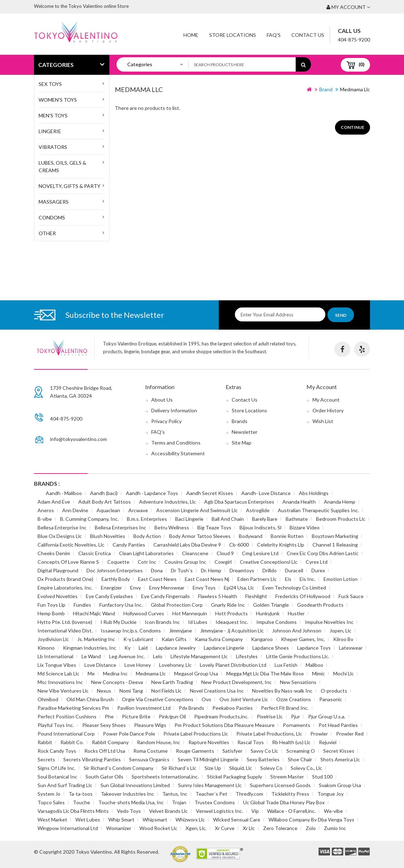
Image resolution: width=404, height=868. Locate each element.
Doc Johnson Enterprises (115, 570)
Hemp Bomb (51, 613)
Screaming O (301, 751)
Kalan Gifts (174, 639)
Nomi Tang (131, 691)
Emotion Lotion (341, 579)
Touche (82, 802)
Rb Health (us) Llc (291, 742)
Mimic (319, 673)
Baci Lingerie (189, 519)
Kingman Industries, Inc (90, 648)
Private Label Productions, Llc (269, 734)
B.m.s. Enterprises (147, 519)
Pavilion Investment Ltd (144, 708)
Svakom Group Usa (340, 785)
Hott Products (231, 613)
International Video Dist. (65, 631)
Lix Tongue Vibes (57, 665)
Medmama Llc (355, 89)
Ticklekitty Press (290, 794)
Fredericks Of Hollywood (303, 596)
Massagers (54, 202)
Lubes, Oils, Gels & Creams (62, 166)
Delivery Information (174, 410)
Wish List (323, 421)
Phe (109, 716)
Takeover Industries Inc (127, 794)
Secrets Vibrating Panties (92, 759)
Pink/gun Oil (172, 716)
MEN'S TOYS (53, 115)
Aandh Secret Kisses (210, 493)
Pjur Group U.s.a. (327, 716)
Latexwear (351, 648)
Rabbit (45, 742)
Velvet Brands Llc (168, 811)
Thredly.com (249, 794)
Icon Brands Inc (162, 622)
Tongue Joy (331, 794)
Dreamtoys (242, 570)
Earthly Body (116, 579)
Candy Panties (129, 545)
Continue (353, 127)
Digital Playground (58, 570)
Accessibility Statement (178, 453)
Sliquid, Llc (241, 768)
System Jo (49, 794)
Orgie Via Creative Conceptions (158, 699)
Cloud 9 (225, 553)
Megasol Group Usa (196, 673)
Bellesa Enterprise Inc (62, 527)
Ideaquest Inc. (232, 622)
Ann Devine (75, 510)
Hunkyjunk (268, 613)
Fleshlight (256, 596)
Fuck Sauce (351, 596)
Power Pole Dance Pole (129, 734)
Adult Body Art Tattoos (105, 502)
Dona (157, 570)
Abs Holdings (314, 493)
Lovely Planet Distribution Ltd (233, 665)
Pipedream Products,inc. (221, 716)
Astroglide (258, 510)
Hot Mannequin (190, 613)
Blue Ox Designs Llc (60, 536)
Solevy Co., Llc (306, 768)
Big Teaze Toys (214, 527)
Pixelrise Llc (270, 716)
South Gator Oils (104, 777)
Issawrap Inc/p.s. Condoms (131, 631)
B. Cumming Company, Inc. (89, 519)
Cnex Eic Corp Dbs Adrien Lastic (323, 553)
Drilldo (270, 570)
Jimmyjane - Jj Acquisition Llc (232, 631)
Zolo (311, 828)
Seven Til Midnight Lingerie (208, 759)
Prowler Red (350, 734)
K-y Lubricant (138, 639)
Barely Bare (265, 519)
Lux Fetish (286, 665)
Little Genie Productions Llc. (298, 656)
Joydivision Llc (53, 639)
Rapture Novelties (209, 742)
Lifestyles (247, 656)
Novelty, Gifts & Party (70, 186)
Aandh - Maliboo (64, 493)
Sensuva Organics (149, 759)
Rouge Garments (195, 751)
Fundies (82, 605)
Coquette (118, 562)
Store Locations (233, 35)
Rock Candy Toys (57, 751)
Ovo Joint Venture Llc (244, 699)
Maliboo (314, 665)
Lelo (158, 656)
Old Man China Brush (90, 699)
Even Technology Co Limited (294, 588)
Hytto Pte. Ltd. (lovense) (65, 622)
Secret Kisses (339, 751)
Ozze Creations (294, 699)
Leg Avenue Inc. (127, 656)
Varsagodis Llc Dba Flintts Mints (73, 811)
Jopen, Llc (341, 631)
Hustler (296, 613)
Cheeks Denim (54, 553)
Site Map (242, 443)
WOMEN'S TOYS (58, 100)
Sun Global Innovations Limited (135, 785)
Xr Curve (225, 828)
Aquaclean (108, 510)
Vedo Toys (129, 811)
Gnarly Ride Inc (228, 605)
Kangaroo (262, 639)
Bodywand (251, 536)
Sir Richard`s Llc (179, 768)
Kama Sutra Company (219, 639)
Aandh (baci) (104, 493)
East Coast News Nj (207, 579)
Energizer (111, 588)
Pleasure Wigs (150, 725)
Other (47, 233)
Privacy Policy (166, 421)
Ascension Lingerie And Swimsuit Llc (197, 510)
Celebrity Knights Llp (281, 545)
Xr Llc (249, 828)
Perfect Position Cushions (67, 716)
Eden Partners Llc (257, 579)
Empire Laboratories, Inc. (65, 588)
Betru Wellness (172, 527)
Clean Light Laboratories (146, 553)
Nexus (104, 691)
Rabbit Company (110, 742)
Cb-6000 (239, 545)
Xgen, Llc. (196, 828)
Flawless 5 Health (218, 596)
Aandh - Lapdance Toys (152, 493)
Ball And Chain (228, 519)
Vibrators (53, 147)
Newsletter (245, 432)
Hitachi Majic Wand (94, 613)
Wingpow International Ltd (68, 828)
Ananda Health (299, 502)
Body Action (147, 536)
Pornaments (297, 725)
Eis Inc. (307, 579)
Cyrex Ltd (317, 562)
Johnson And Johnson (297, 631)
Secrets (46, 759)
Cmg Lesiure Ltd (260, 553)
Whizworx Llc (190, 819)
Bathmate (297, 519)
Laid (143, 648)
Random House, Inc (159, 742)
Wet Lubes (88, 819)
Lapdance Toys (314, 648)
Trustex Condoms (215, 802)
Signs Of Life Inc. (56, 768)
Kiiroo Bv (343, 639)
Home (191, 35)
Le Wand (91, 656)
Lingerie (50, 131)
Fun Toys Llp (51, 605)
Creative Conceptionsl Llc (269, 562)
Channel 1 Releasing (335, 545)
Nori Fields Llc (166, 691)
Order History (328, 410)
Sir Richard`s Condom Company (119, 768)
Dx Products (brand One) (65, 579)
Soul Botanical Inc (57, 777)
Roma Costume (151, 751)
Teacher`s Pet (211, 794)
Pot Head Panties (338, 725)
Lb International (55, 656)
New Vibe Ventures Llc (63, 691)
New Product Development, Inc (237, 682)
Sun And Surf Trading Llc (65, 785)
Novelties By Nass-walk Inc (282, 691)
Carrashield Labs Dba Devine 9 (187, 545)
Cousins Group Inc (185, 562)
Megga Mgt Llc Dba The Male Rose (265, 673)
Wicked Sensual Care (237, 819)
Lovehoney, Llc (175, 665)
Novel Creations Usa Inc (217, 691)
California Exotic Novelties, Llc (71, 545)
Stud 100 (322, 777)
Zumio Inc (335, 828)
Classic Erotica (95, 553)
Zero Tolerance (280, 828)
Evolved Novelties (58, 596)
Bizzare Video (305, 527)
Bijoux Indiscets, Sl (260, 527)
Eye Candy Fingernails (166, 596)
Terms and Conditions (176, 443)
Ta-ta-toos (81, 794)
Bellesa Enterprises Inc (120, 527)
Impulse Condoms (277, 622)
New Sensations (298, 682)
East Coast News (157, 579)
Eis (288, 579)
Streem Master (287, 777)
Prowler (319, 734)
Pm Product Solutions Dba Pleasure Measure (225, 725)
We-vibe (333, 811)
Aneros (46, 510)
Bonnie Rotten (287, 536)
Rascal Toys (251, 742)
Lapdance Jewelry (176, 648)
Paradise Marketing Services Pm (73, 708)
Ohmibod (48, 699)
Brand (326, 89)
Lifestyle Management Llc (199, 656)
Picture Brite (136, 716)
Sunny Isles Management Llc (210, 785)
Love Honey (138, 665)
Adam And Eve (54, 502)
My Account (326, 400)
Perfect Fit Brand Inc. (285, 708)
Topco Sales (51, 802)
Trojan (179, 802)
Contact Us (308, 35)
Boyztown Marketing (335, 536)
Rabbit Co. (72, 742)
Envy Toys (204, 588)
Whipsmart (155, 819)
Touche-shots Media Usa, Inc (131, 802)
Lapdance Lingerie (224, 648)
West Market (52, 819)
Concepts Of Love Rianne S (68, 562)
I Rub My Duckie (119, 622)
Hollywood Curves (144, 613)
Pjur (295, 716)
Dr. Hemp (211, 570)
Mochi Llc (344, 673)
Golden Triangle (271, 605)
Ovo (206, 699)
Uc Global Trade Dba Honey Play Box (284, 802)
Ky (127, 648)
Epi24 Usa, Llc (239, 588)
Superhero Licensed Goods (280, 785)
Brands (240, 421)
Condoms (52, 217)
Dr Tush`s (182, 570)
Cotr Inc (147, 562)
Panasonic (331, 699)
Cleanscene (195, 553)
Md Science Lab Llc (58, 673)
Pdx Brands (191, 708)
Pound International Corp (66, 734)
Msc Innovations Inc (60, 682)
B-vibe (45, 519)
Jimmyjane (181, 631)
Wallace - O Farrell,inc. (291, 811)
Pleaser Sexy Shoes (104, 725)
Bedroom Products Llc (341, 519)
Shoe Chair (300, 759)
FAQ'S (274, 35)
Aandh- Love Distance (266, 493)
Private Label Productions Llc (196, 734)
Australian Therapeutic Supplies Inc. (318, 510)
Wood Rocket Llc (158, 828)
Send (341, 315)
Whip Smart (121, 819)
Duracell (294, 570)
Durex (318, 570)
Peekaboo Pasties (233, 708)
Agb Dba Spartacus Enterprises (239, 502)
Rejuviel (328, 742)
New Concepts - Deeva (117, 682)
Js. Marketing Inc (96, 639)
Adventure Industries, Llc (167, 502)
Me (91, 673)
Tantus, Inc (175, 794)
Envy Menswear (167, 588)
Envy (136, 588)
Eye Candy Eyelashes (109, 596)
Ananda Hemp (340, 502)
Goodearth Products (320, 605)
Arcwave (138, 510)
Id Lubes (198, 622)
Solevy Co (271, 768)
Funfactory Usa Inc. (121, 605)
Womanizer (119, 828)
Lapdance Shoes (271, 648)
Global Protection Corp (177, 605)
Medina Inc (115, 673)
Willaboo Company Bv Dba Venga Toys (311, 819)
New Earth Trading (172, 682)
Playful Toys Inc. (56, 725)
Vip (255, 811)
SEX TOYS (50, 84)
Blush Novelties (108, 536)
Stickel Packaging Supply (235, 777)
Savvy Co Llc (264, 751)
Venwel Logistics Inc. (220, 811)
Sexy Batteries (263, 759)
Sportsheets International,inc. (165, 777)
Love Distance (100, 665)
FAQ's (158, 432)
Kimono (46, 648)
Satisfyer (232, 751)
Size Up (213, 768)
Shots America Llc (340, 759)
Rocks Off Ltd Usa (105, 751)
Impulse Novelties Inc (329, 622)
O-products (334, 691)
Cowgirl (223, 562)
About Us (162, 400)
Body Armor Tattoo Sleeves (200, 536)
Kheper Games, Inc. (303, 639)
